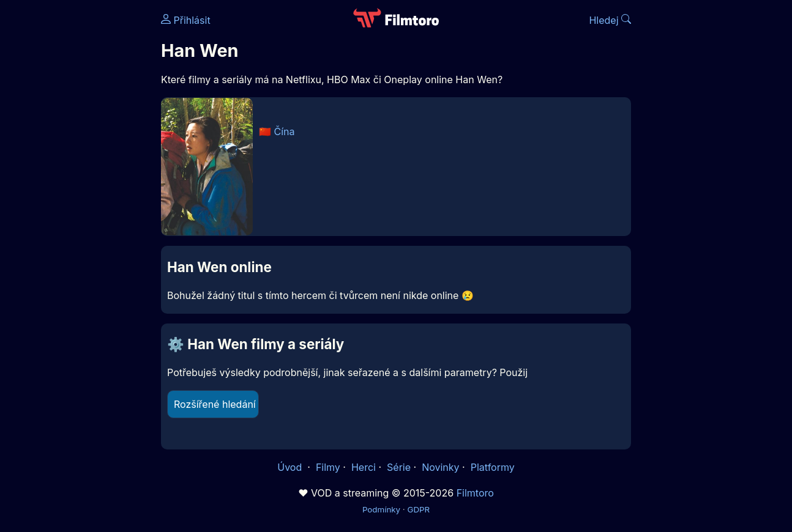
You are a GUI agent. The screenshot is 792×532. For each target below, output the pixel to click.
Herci (364, 467)
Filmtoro (475, 493)
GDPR (418, 509)
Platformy (493, 467)
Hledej (610, 20)
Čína (285, 131)
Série (399, 467)
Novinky (440, 467)
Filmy (328, 467)
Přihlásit (186, 20)
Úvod (291, 467)
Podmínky (381, 509)
